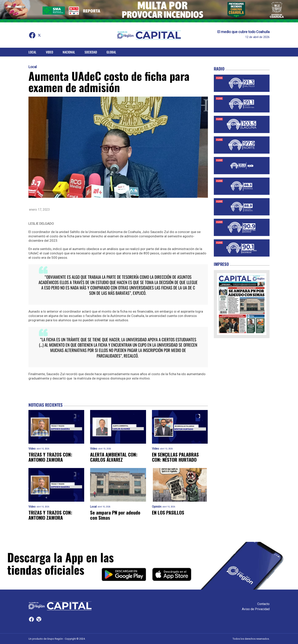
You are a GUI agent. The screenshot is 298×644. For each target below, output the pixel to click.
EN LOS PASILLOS (168, 512)
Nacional (69, 52)
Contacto (263, 604)
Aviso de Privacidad (256, 609)
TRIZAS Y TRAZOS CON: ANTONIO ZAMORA (50, 457)
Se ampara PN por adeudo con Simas (115, 515)
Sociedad (91, 52)
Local (32, 52)
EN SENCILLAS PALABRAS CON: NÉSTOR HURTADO (175, 457)
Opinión (157, 507)
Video (50, 52)
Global (111, 52)
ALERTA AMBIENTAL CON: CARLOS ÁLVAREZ (114, 457)
